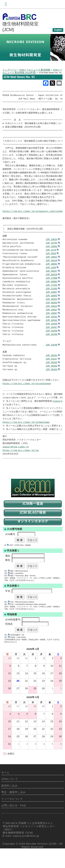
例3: (7, 593)
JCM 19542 (53, 331)
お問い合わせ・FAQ (14, 823)
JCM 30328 (53, 284)
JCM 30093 (53, 273)
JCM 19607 (53, 324)
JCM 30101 (53, 368)
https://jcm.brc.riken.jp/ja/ (21, 468)
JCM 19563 (53, 254)
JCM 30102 (53, 376)
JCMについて (10, 797)
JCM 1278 (52, 258)
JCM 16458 (53, 343)
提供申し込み (9, 803)
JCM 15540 (53, 357)
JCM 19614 (53, 317)
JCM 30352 (53, 309)
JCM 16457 (53, 339)
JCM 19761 (53, 250)
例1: (7, 589)
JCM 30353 (53, 313)
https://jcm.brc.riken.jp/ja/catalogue (27, 398)
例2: (7, 591)
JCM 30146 (53, 269)
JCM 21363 (53, 298)
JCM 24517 (53, 372)
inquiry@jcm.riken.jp (16, 464)
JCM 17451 (53, 295)
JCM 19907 (53, 302)
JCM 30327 (53, 280)
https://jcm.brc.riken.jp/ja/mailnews (26, 438)
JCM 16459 (53, 346)
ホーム (5, 790)
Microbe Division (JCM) (41, 861)
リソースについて (12, 817)
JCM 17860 (53, 287)
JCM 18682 (53, 306)
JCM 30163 (53, 383)
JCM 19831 (53, 265)
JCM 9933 (52, 261)
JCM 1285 (52, 276)
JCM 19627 (53, 320)
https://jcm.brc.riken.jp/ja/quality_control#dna (33, 217)
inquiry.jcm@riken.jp (26, 854)
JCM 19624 (53, 247)
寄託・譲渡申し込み (14, 810)
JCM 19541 (53, 328)
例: (7, 563)
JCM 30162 (53, 379)
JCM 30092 (53, 291)
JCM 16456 (53, 335)
